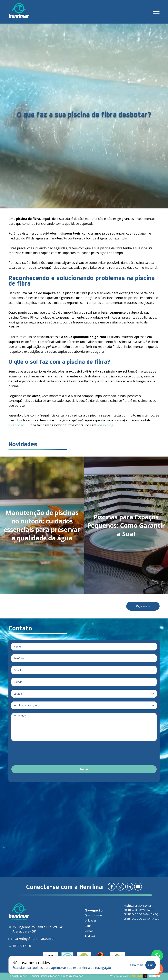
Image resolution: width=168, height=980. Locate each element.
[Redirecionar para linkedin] (129, 887)
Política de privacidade (138, 910)
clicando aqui (18, 425)
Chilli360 (136, 976)
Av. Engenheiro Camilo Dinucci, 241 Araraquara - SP (38, 929)
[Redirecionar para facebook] (112, 887)
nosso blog (105, 425)
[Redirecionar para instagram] (120, 887)
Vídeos (89, 931)
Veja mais (143, 606)
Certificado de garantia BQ (141, 914)
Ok (150, 965)
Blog (88, 926)
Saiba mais (136, 965)
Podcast (90, 936)
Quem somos (93, 915)
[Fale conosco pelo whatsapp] (157, 955)
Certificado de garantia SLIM (142, 919)
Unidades (91, 920)
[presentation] (41, 754)
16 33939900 (22, 946)
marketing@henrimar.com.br (34, 939)
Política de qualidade (138, 906)
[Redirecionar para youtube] (138, 887)
